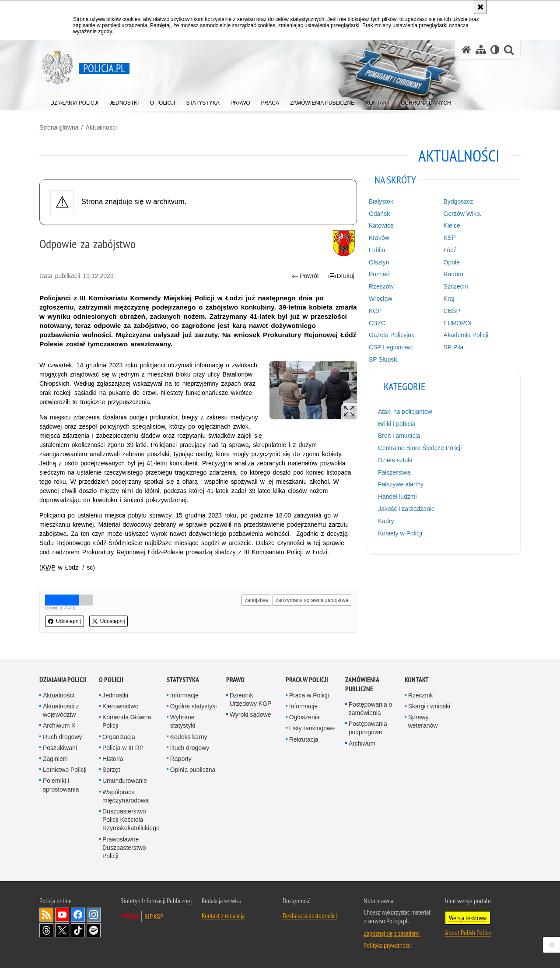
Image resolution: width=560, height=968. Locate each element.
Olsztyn (379, 262)
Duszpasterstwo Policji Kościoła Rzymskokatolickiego (131, 820)
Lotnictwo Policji (65, 770)
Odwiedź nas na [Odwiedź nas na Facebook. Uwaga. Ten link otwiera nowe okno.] (78, 915)
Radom (453, 274)
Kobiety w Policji (400, 533)
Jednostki (115, 695)
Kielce (452, 225)
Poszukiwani (60, 748)
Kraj (449, 299)
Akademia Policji (466, 335)
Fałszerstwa (394, 472)
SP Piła (454, 347)
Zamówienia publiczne (362, 684)
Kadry (386, 521)
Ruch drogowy (63, 737)
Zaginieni (55, 759)
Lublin (377, 250)
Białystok (381, 201)
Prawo (235, 680)
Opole (452, 262)
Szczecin (456, 286)
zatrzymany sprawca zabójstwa (312, 600)
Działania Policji (63, 680)
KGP (375, 311)
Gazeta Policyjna (392, 335)
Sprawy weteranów (423, 721)
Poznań (379, 274)
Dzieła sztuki (395, 460)
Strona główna (59, 127)
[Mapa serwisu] (481, 50)
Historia (113, 759)
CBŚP (452, 311)
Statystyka (183, 680)
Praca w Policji (307, 680)
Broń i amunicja (399, 436)
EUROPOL (458, 323)
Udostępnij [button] (65, 621)
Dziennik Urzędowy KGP (251, 699)
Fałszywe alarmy (401, 484)
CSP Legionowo (391, 347)
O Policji (111, 680)
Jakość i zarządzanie (406, 509)
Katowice (381, 225)
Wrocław (380, 299)
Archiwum (362, 743)
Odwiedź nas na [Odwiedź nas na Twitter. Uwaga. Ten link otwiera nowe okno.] (62, 930)
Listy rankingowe (312, 728)
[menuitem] (74, 101)
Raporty (181, 759)
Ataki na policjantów (405, 412)
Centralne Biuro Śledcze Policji (420, 448)
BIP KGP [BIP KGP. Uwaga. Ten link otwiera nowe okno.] (154, 916)
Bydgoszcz (458, 201)
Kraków (379, 238)
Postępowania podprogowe (368, 728)
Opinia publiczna (193, 770)
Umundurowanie (125, 781)
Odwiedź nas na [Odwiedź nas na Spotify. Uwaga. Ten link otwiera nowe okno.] (94, 930)
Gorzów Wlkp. (463, 214)
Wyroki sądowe (250, 715)
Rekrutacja (304, 739)
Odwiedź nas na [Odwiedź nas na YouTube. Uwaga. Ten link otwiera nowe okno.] (62, 915)
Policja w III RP (123, 748)
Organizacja (119, 737)
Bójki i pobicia (397, 424)
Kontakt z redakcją (223, 915)
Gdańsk (379, 214)
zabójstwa (256, 600)
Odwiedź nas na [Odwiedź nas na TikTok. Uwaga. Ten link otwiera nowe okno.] (78, 930)
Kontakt (417, 680)
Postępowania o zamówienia (371, 709)
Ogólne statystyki (194, 706)
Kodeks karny (189, 737)
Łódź (450, 250)
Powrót (305, 276)
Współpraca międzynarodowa (126, 796)
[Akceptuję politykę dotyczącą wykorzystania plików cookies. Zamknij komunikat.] (480, 7)
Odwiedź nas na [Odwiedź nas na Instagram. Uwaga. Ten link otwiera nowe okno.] (94, 915)
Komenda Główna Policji (127, 721)
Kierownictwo (120, 706)
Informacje (184, 695)
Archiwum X (59, 725)
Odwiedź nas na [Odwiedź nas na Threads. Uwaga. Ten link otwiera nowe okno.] (46, 930)
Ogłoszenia (304, 717)
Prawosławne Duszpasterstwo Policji (124, 848)
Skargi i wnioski (429, 706)
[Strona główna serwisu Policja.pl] (466, 50)
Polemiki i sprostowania (61, 785)
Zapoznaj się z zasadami (392, 933)
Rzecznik (421, 695)
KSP (450, 238)
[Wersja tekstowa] (495, 50)
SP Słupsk (383, 359)
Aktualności (101, 127)
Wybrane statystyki (183, 721)
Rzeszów (381, 286)
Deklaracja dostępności (310, 915)
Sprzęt (111, 770)
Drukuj (341, 276)
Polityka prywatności (388, 945)
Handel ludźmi (397, 496)
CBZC (377, 323)
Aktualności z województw (61, 710)
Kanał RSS (46, 915)
